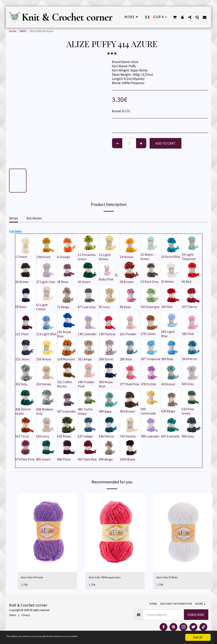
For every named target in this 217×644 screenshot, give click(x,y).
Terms (13, 616)
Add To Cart (166, 143)
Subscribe (196, 616)
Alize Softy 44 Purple (36, 578)
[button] (190, 17)
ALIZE (126, 111)
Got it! (198, 637)
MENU (23, 31)
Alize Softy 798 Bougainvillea (109, 578)
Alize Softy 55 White (171, 578)
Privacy (26, 616)
